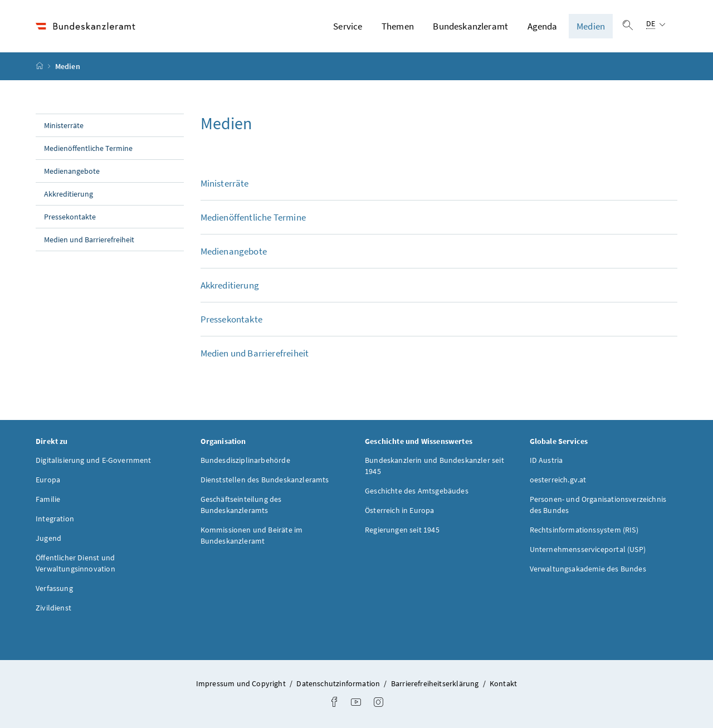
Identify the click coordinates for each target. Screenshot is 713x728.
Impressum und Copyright (242, 683)
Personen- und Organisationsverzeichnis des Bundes (598, 505)
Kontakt (503, 683)
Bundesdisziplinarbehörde (245, 460)
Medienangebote (72, 171)
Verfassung (54, 588)
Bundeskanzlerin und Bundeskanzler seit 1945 (434, 466)
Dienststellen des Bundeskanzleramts (265, 480)
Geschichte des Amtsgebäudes (417, 491)
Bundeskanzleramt (470, 26)
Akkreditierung (69, 194)
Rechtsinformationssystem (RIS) (584, 530)
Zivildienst (53, 608)
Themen (398, 26)
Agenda (543, 26)
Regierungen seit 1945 (402, 530)
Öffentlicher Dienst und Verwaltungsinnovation (75, 563)
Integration (55, 519)
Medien (591, 26)
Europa (48, 480)
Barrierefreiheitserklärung (436, 683)
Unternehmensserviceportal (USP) (588, 549)
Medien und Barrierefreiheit (89, 240)
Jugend (48, 538)
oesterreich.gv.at (558, 480)
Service (348, 26)
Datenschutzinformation (339, 683)
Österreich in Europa (400, 510)
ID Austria (546, 460)
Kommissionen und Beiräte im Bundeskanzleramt (252, 535)
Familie (48, 499)
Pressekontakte (70, 217)
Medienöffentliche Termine (88, 148)
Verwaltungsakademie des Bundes (588, 569)
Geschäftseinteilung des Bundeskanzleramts (241, 505)
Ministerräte (64, 125)
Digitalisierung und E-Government (94, 460)
